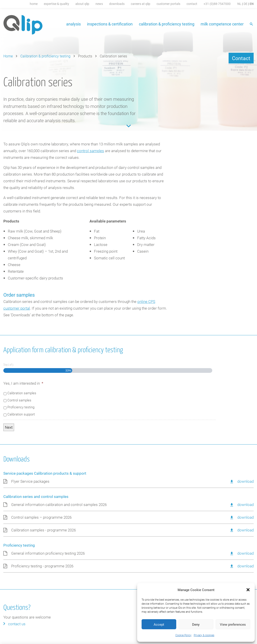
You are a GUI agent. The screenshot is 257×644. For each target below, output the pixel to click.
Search (252, 24)
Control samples (19, 400)
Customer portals (168, 4)
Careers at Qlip (141, 4)
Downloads (117, 4)
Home (34, 4)
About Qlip (82, 4)
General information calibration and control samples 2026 (59, 505)
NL (239, 4)
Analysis (73, 24)
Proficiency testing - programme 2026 (42, 566)
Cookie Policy (183, 635)
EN (252, 4)
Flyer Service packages (30, 481)
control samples (90, 151)
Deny (196, 624)
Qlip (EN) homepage (23, 25)
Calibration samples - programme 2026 (44, 530)
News (99, 4)
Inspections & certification (110, 24)
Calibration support (21, 414)
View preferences (233, 624)
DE (245, 4)
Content (129, 126)
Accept (159, 624)
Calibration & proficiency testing (167, 24)
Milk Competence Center (222, 24)
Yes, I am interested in (23, 383)
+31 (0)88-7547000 (217, 4)
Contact (192, 4)
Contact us (17, 624)
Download (245, 481)
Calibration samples (22, 393)
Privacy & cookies (204, 635)
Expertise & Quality (56, 4)
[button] (248, 590)
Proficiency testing (21, 407)
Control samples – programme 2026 (41, 517)
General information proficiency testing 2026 (48, 553)
